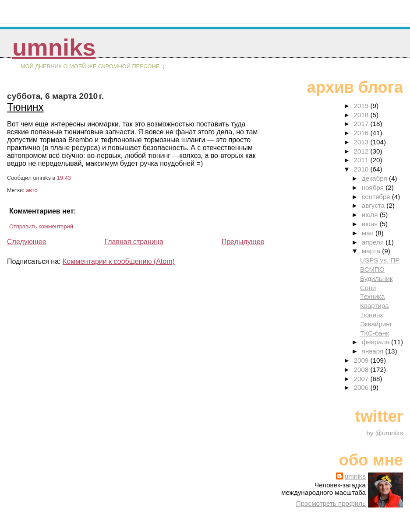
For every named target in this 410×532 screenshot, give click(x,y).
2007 (362, 379)
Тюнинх (25, 107)
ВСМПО (372, 269)
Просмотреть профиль (331, 503)
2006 (362, 387)
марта (372, 251)
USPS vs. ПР (380, 260)
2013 (362, 142)
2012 (362, 151)
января (374, 351)
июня (371, 224)
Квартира (375, 306)
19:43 (64, 178)
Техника (372, 296)
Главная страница (134, 242)
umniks (54, 47)
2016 (362, 133)
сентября (377, 197)
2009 (362, 360)
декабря (375, 178)
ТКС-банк (375, 333)
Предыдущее (243, 242)
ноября (374, 187)
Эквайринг (376, 324)
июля (371, 215)
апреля (374, 242)
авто (32, 190)
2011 (362, 160)
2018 (362, 115)
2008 (362, 369)
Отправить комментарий (41, 226)
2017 (362, 124)
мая (369, 233)
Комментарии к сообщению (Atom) (119, 261)
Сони (368, 288)
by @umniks (385, 433)
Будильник (376, 278)
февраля (376, 342)
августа (374, 205)
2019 (362, 106)
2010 (362, 169)
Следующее (27, 242)
